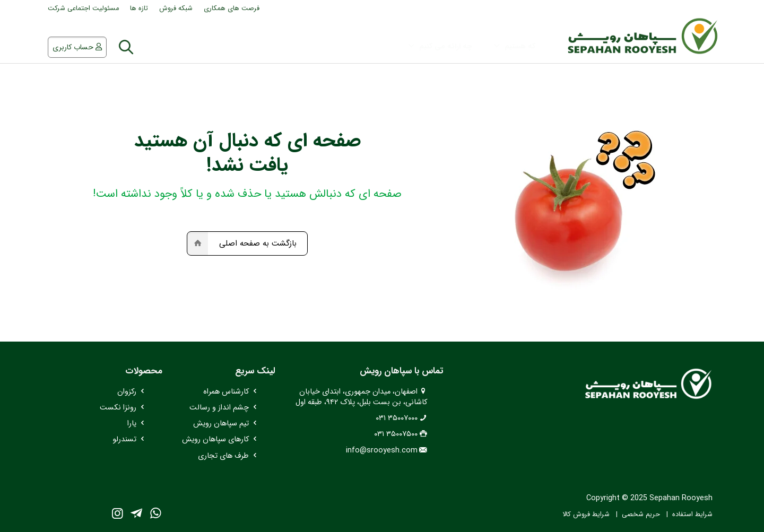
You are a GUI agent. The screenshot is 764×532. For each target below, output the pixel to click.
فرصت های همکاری (232, 8)
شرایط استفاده (692, 514)
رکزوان (127, 392)
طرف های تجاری (223, 456)
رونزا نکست (118, 408)
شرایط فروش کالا (586, 514)
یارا (132, 424)
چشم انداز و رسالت (219, 408)
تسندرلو (124, 439)
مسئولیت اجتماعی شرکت (83, 8)
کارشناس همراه (226, 392)
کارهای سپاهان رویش (215, 439)
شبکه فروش (176, 8)
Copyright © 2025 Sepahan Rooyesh (649, 498)
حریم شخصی (641, 514)
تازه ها (139, 8)
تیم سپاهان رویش (221, 424)
